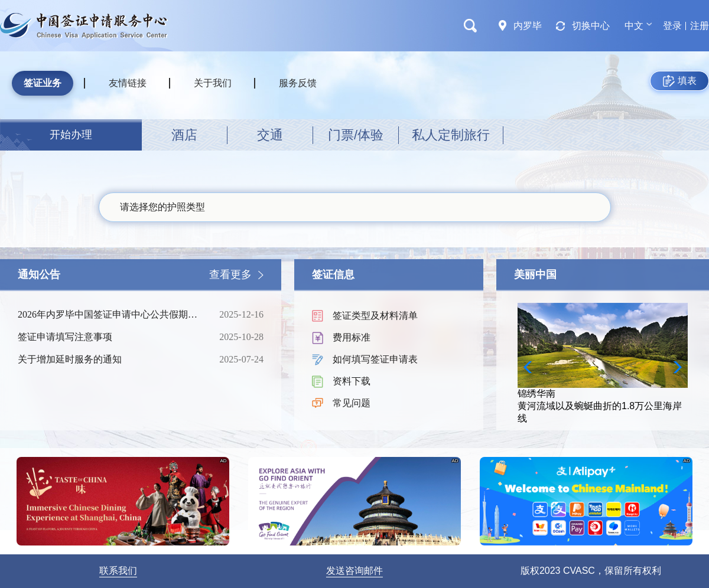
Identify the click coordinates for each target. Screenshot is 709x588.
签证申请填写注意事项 (109, 337)
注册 (700, 26)
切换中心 (591, 26)
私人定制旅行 (451, 135)
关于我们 (213, 83)
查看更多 (230, 275)
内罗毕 (528, 26)
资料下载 (352, 381)
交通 (270, 135)
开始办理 (71, 135)
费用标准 (352, 337)
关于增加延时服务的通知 (109, 360)
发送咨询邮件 (354, 571)
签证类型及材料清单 (375, 316)
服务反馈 (298, 83)
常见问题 (352, 403)
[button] (674, 367)
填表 (680, 81)
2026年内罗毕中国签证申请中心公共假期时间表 (109, 315)
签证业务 (43, 83)
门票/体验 (356, 135)
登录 (672, 26)
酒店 (184, 135)
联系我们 (118, 571)
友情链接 (128, 83)
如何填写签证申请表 (375, 359)
